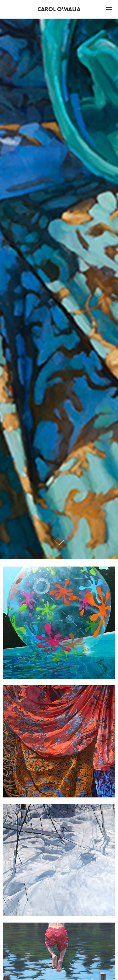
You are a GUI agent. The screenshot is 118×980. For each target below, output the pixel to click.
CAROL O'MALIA (59, 9)
